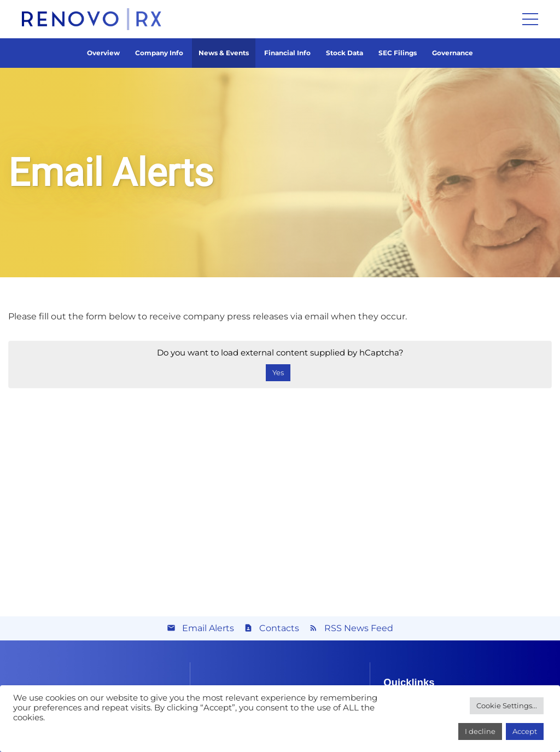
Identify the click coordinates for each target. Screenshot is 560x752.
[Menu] (530, 19)
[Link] (92, 19)
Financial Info (287, 53)
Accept (525, 731)
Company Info (159, 53)
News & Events (224, 53)
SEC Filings (398, 53)
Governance (453, 53)
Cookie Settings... (507, 706)
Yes (278, 372)
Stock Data (345, 53)
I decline (480, 731)
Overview (103, 53)
